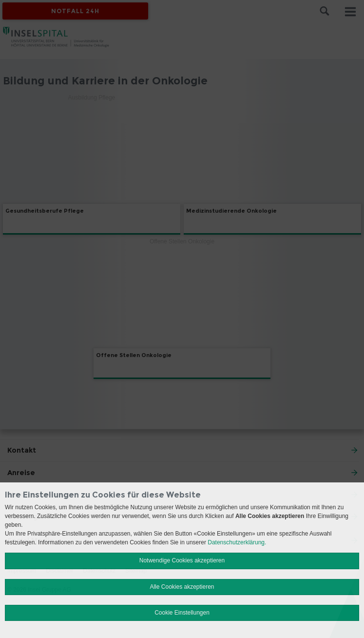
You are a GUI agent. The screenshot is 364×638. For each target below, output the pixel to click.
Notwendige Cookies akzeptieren (182, 560)
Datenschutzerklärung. (237, 542)
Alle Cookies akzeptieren (182, 587)
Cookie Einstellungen (182, 613)
